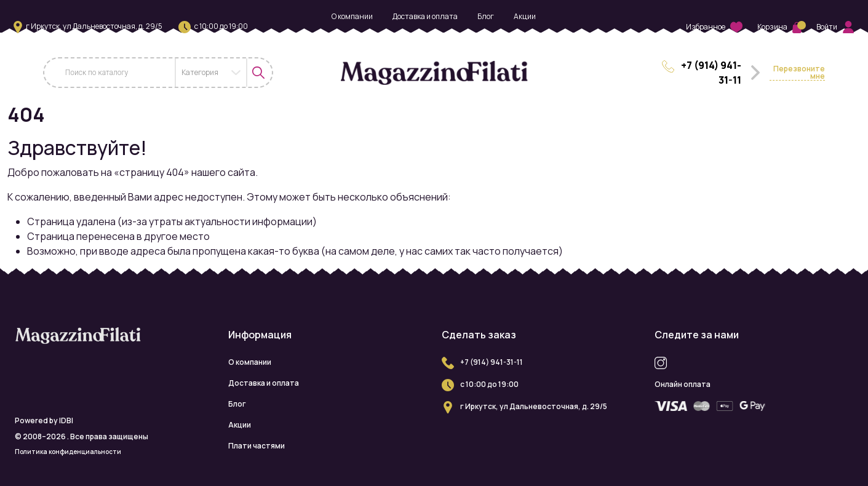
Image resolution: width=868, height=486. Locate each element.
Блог (486, 16)
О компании (352, 16)
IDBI (66, 420)
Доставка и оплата (425, 16)
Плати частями (434, 37)
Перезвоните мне (799, 73)
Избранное (714, 27)
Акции (525, 16)
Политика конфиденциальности (68, 452)
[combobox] (211, 73)
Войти (835, 27)
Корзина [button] (779, 27)
